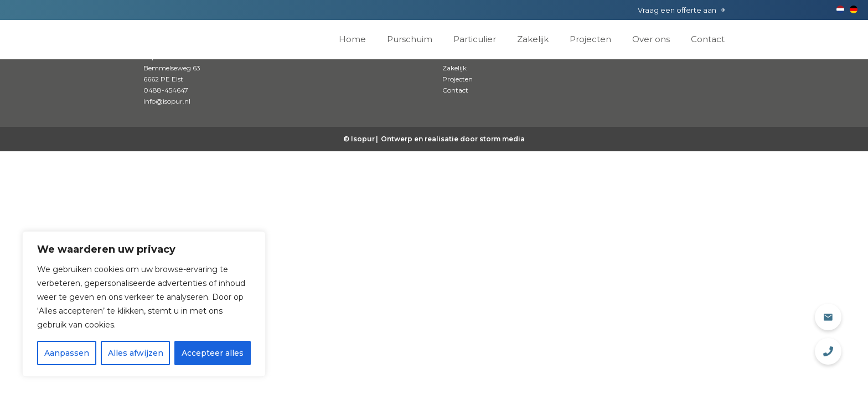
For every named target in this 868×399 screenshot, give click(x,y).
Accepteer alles (213, 353)
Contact (708, 39)
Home (352, 39)
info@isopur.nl (167, 101)
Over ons (651, 39)
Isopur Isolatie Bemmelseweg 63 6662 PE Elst (172, 68)
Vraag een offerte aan (677, 10)
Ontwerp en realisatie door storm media (453, 139)
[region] (144, 304)
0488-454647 (166, 90)
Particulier (475, 39)
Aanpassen (67, 353)
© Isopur (359, 139)
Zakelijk (533, 39)
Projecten (590, 39)
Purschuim (410, 39)
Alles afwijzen (136, 353)
